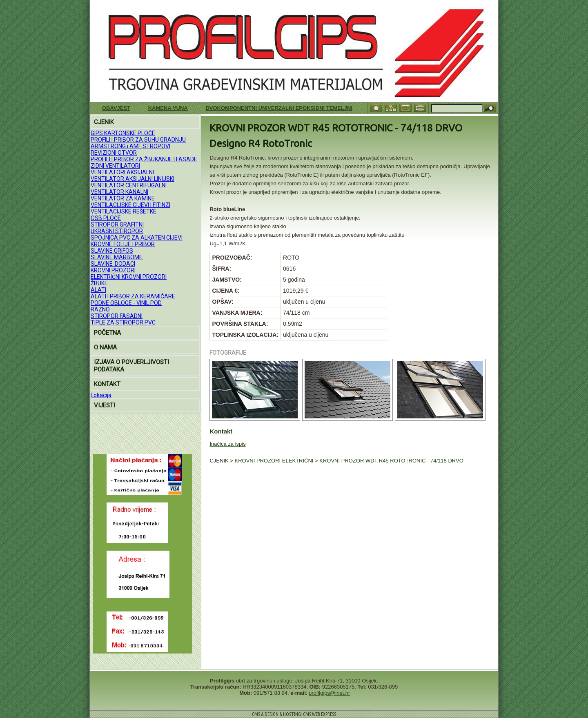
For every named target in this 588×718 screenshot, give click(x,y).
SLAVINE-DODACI (113, 264)
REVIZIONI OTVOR (114, 153)
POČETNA (107, 333)
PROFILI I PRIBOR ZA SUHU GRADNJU (138, 140)
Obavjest (116, 108)
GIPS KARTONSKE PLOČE (123, 133)
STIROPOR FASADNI (117, 316)
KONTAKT (107, 384)
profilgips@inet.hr (329, 693)
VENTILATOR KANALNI (119, 192)
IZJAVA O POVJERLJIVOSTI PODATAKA (131, 366)
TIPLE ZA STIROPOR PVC (123, 322)
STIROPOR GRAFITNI (117, 225)
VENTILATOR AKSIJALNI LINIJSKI (133, 179)
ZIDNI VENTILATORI (115, 166)
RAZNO (100, 309)
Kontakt (221, 431)
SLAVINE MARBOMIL (117, 257)
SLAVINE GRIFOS (112, 251)
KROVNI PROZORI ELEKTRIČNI (274, 461)
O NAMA (105, 347)
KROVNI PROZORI (113, 270)
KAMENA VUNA (168, 108)
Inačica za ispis (227, 444)
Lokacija (101, 395)
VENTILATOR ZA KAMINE (123, 198)
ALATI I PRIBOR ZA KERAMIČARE (133, 296)
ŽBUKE (99, 283)
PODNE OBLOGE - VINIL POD (126, 303)
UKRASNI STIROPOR (117, 231)
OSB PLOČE (106, 218)
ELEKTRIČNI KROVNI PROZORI (129, 277)
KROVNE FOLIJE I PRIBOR (123, 244)
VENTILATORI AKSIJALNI (122, 172)
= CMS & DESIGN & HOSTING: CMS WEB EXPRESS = (294, 714)
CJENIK (104, 122)
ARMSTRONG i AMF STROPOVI (130, 146)
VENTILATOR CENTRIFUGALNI (129, 185)
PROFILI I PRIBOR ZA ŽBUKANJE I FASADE (144, 159)
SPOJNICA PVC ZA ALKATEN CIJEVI (137, 238)
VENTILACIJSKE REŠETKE (124, 211)
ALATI (98, 290)
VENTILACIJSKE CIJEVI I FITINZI (130, 205)
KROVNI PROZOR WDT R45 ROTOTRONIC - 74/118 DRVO (391, 461)
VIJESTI (105, 405)
